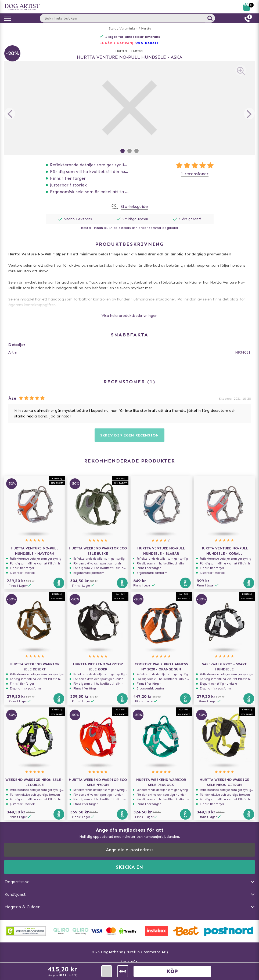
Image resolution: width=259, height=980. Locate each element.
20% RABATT (147, 43)
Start (112, 29)
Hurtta (146, 29)
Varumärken (128, 29)
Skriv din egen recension (129, 435)
